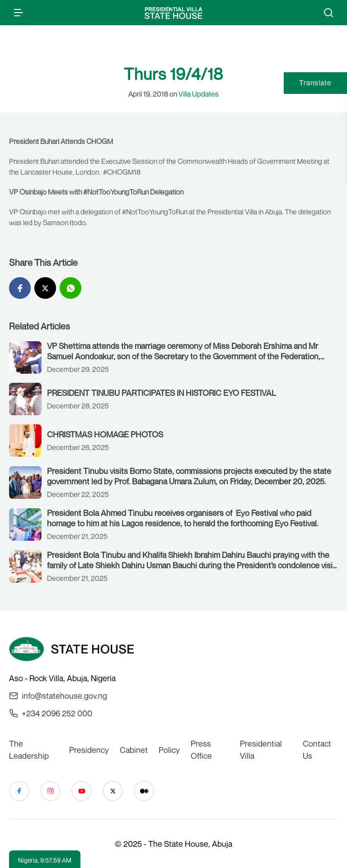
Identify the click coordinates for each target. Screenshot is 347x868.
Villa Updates (199, 94)
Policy (169, 750)
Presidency (89, 750)
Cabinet (134, 750)
